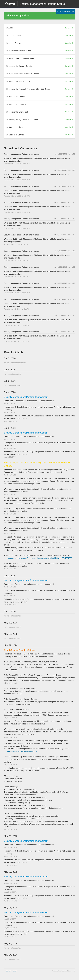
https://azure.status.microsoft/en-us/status (20, 751)
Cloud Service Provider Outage (19, 650)
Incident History (10, 971)
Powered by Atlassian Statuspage (63, 971)
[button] (65, 12)
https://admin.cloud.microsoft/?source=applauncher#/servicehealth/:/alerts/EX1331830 (38, 558)
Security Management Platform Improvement (26, 397)
